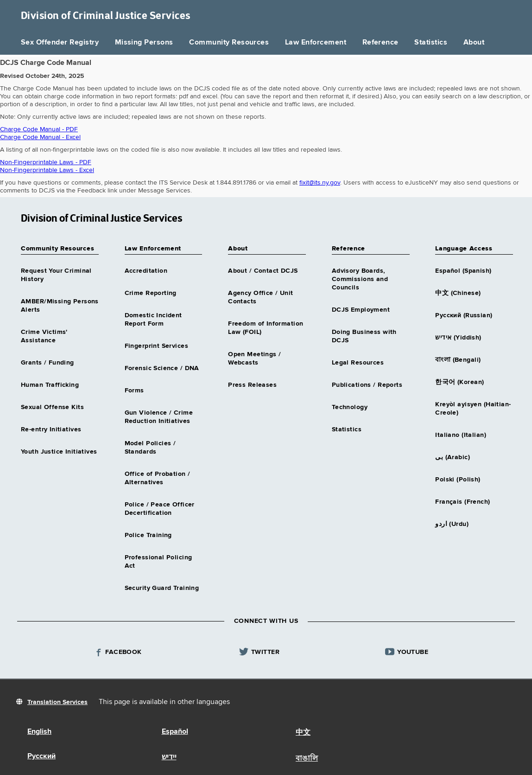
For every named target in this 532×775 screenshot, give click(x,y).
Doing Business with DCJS (364, 336)
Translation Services (57, 702)
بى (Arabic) (453, 457)
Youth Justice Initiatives (59, 452)
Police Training (148, 535)
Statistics (431, 43)
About (474, 43)
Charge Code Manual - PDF (39, 129)
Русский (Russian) (464, 315)
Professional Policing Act (158, 562)
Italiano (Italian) (461, 435)
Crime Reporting (151, 293)
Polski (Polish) (458, 480)
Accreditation (146, 271)
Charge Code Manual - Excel (40, 137)
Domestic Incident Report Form (153, 320)
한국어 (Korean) (459, 382)
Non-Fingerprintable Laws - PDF (46, 162)
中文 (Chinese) (458, 293)
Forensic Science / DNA (162, 368)
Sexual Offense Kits (52, 407)
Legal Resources (358, 363)
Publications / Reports (367, 385)
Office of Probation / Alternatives (158, 478)
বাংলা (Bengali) (458, 360)
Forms (134, 391)
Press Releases (252, 385)
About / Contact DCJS (263, 271)
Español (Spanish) (463, 271)
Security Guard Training (162, 588)
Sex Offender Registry (60, 43)
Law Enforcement (316, 43)
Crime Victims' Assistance (44, 336)
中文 (303, 733)
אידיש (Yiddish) (458, 338)
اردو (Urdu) (452, 524)
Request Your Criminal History (56, 275)
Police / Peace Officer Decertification (160, 509)
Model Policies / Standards (150, 448)
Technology (350, 407)
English (39, 732)
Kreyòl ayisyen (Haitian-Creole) (473, 409)
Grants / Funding (47, 363)
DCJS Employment (361, 310)
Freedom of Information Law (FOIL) (266, 328)
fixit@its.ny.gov (320, 183)
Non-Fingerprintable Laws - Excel (47, 170)
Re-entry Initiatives (51, 429)
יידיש (169, 757)
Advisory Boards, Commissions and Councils (360, 279)
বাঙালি (307, 759)
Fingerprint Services (156, 346)
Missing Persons (144, 43)
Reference (380, 43)
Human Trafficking (50, 385)
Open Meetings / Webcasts (254, 359)
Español (175, 732)
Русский (41, 756)
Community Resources (229, 43)
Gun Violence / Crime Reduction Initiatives (159, 417)
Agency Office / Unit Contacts (260, 297)
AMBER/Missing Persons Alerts (60, 306)
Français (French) (462, 502)
